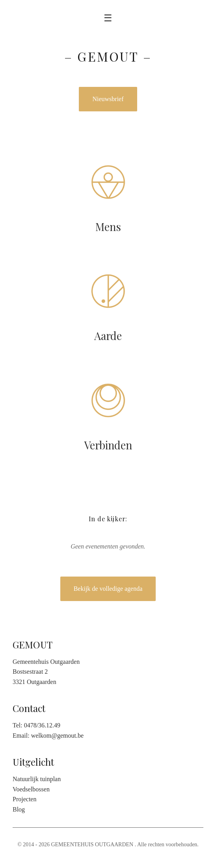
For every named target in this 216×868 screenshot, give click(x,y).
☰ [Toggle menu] (108, 18)
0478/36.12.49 (42, 725)
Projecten (24, 799)
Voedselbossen (31, 789)
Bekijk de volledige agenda (108, 589)
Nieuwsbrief (108, 99)
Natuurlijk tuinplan (37, 779)
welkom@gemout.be (57, 736)
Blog (19, 809)
